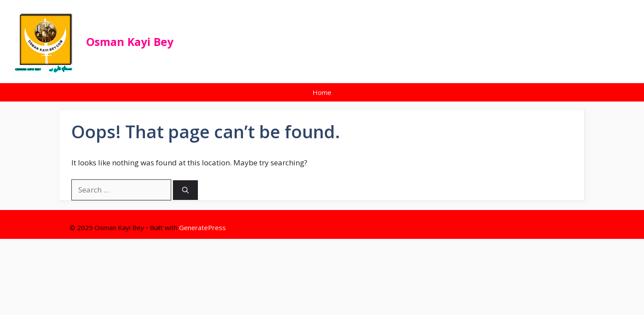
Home (322, 92)
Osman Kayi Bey (130, 42)
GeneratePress (202, 227)
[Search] (185, 190)
